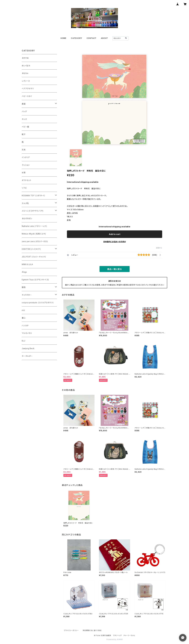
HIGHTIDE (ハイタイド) (31, 249)
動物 (24, 287)
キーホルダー (27, 356)
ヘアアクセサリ (28, 89)
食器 (24, 104)
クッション (26, 165)
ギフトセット (27, 180)
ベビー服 (25, 127)
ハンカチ (25, 325)
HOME (63, 38)
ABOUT (104, 38)
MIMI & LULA (27, 264)
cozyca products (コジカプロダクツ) (38, 303)
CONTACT (92, 38)
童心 (24, 318)
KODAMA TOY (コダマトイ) (33, 196)
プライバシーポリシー (71, 630)
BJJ (23, 341)
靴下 (24, 134)
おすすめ (25, 58)
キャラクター (27, 295)
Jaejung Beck (28, 348)
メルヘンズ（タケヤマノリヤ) (33, 211)
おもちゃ (25, 73)
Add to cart (115, 234)
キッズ (24, 119)
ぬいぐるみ (26, 66)
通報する (159, 248)
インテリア (26, 157)
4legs (24, 272)
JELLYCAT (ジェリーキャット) (34, 257)
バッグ (24, 111)
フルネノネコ (27, 333)
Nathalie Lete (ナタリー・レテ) (34, 226)
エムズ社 (25, 203)
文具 (24, 150)
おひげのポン (27, 218)
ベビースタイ (27, 96)
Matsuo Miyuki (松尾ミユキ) (34, 234)
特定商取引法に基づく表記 (92, 630)
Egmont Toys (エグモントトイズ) (35, 280)
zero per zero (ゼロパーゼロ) (35, 241)
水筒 (24, 173)
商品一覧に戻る (115, 269)
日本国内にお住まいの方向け (115, 242)
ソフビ (24, 188)
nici (23, 310)
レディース (26, 81)
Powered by (115, 639)
